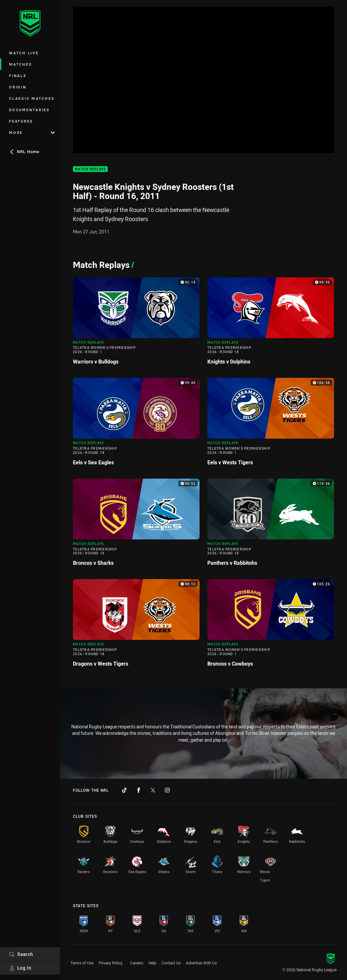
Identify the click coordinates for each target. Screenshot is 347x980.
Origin (18, 87)
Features (21, 121)
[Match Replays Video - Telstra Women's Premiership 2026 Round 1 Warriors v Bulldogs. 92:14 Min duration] (136, 324)
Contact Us (171, 963)
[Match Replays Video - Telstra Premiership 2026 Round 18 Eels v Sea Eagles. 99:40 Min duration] (136, 424)
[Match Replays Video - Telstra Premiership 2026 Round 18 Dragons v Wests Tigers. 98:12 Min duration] (136, 626)
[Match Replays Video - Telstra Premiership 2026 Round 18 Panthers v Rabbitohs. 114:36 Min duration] (271, 525)
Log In (20, 968)
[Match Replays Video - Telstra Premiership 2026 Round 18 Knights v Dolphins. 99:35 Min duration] (271, 324)
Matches (21, 64)
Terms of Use (82, 963)
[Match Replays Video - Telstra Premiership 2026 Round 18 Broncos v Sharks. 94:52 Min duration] (136, 525)
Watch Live (24, 53)
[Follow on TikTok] (124, 790)
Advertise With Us (201, 963)
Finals (18, 76)
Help (152, 963)
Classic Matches (32, 98)
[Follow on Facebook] (139, 790)
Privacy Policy (111, 963)
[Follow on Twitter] (153, 790)
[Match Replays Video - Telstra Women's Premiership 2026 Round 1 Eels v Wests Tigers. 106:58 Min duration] (271, 424)
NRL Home (24, 152)
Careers (137, 963)
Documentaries (29, 110)
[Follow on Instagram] (167, 790)
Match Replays (90, 169)
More (32, 132)
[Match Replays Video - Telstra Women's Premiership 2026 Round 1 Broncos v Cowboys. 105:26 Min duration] (271, 626)
